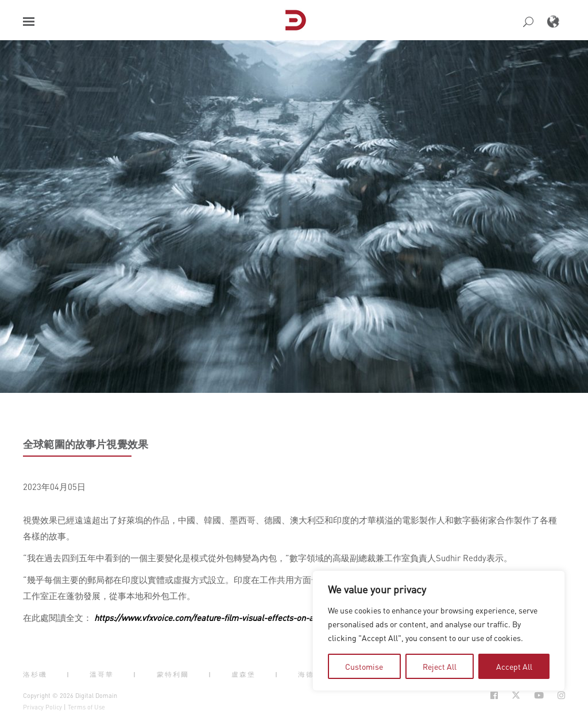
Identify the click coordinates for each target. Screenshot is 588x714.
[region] (439, 631)
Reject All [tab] (440, 666)
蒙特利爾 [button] (173, 674)
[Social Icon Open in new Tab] (494, 695)
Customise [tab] (364, 666)
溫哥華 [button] (102, 674)
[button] (29, 22)
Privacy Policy (42, 707)
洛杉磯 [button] (35, 674)
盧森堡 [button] (243, 674)
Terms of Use (86, 707)
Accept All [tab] (514, 666)
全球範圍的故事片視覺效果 (86, 444)
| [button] (68, 674)
